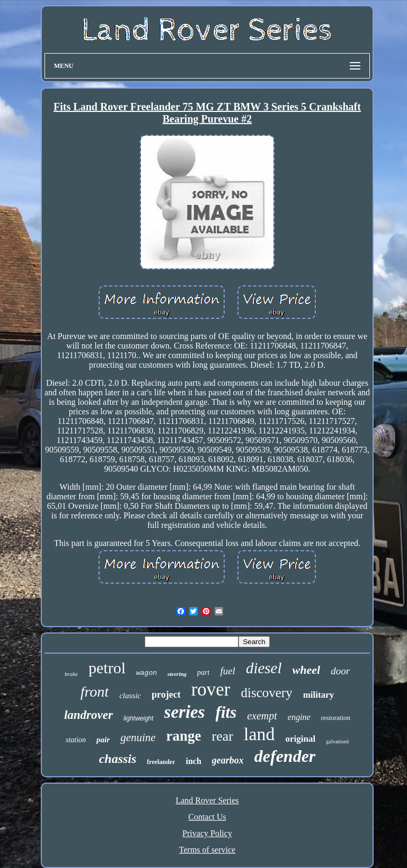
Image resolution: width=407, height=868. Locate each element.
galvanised (337, 741)
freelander (161, 762)
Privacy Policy (207, 833)
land (259, 734)
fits (226, 712)
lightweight (139, 718)
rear (223, 736)
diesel (264, 668)
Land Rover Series (207, 800)
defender (285, 756)
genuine (138, 737)
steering (177, 674)
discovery (267, 693)
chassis (118, 759)
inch (193, 761)
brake (71, 674)
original (301, 739)
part (203, 672)
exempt (262, 716)
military (319, 695)
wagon (147, 673)
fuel (228, 671)
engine (299, 717)
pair (103, 740)
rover (211, 689)
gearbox (228, 760)
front (95, 692)
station (76, 740)
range (184, 736)
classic (130, 696)
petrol (107, 668)
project (166, 695)
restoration (336, 718)
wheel (307, 670)
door (340, 671)
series (185, 712)
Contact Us (207, 817)
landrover (89, 715)
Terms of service (207, 850)
